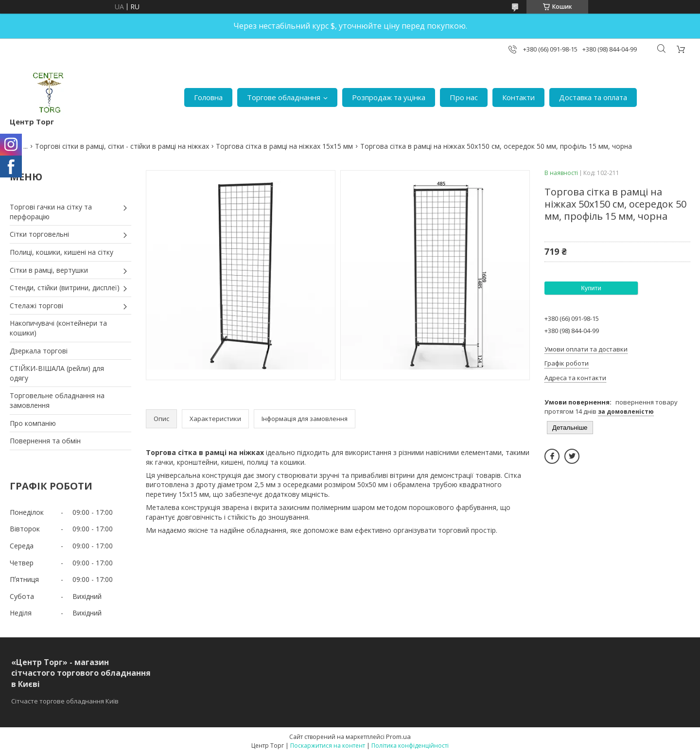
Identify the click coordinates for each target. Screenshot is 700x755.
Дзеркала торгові (39, 351)
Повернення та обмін (45, 441)
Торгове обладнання (284, 97)
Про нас (464, 97)
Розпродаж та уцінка (389, 97)
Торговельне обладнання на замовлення (57, 400)
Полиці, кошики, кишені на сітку (61, 252)
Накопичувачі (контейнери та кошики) (58, 328)
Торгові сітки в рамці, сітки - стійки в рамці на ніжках (122, 146)
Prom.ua (398, 737)
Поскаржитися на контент (328, 746)
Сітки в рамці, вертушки (49, 270)
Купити (591, 288)
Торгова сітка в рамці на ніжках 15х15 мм (284, 146)
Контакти (518, 97)
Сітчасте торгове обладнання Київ (65, 701)
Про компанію (33, 423)
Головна (208, 97)
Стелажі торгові (36, 306)
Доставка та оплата (593, 97)
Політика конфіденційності (410, 746)
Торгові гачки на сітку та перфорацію (51, 212)
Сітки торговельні (39, 234)
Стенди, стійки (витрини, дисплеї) (65, 288)
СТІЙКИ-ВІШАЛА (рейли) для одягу (57, 373)
